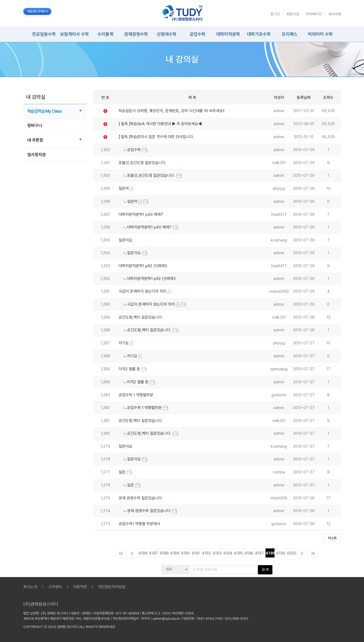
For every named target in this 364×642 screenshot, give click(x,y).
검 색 (265, 570)
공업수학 (197, 34)
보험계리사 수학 (75, 34)
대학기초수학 (259, 34)
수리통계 (105, 34)
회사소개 (30, 587)
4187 (154, 553)
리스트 (332, 538)
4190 (185, 553)
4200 (291, 553)
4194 (228, 553)
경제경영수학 (136, 34)
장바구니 (35, 126)
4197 (259, 553)
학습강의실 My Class (44, 111)
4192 (206, 553)
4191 (196, 553)
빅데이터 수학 (320, 34)
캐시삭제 (335, 14)
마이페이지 (314, 14)
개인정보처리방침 (112, 587)
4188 (164, 553)
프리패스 (290, 34)
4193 (217, 553)
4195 (238, 553)
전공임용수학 (44, 34)
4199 (281, 553)
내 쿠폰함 (35, 140)
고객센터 (55, 587)
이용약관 (80, 587)
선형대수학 (167, 34)
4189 (175, 553)
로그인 (275, 14)
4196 (249, 553)
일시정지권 (37, 155)
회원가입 (293, 14)
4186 (143, 553)
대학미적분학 (228, 34)
